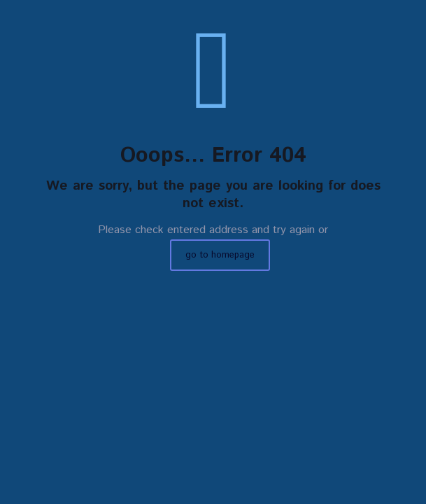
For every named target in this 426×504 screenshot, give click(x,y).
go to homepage (220, 255)
